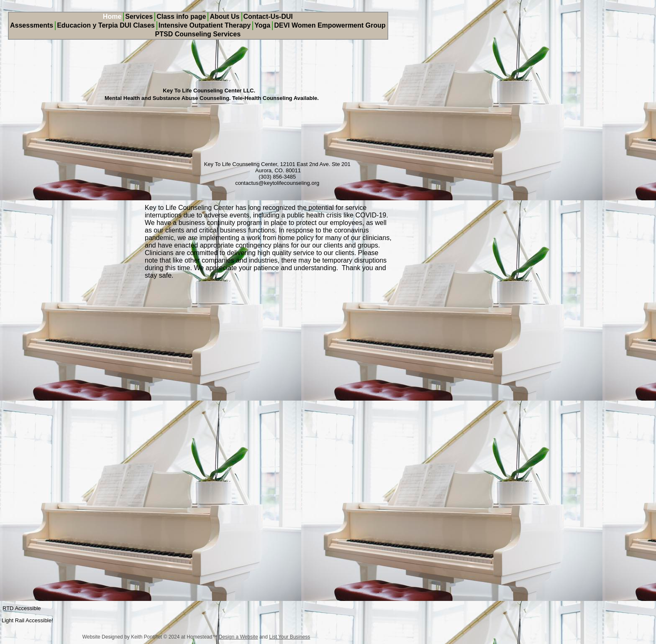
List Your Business (290, 637)
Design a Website (238, 637)
